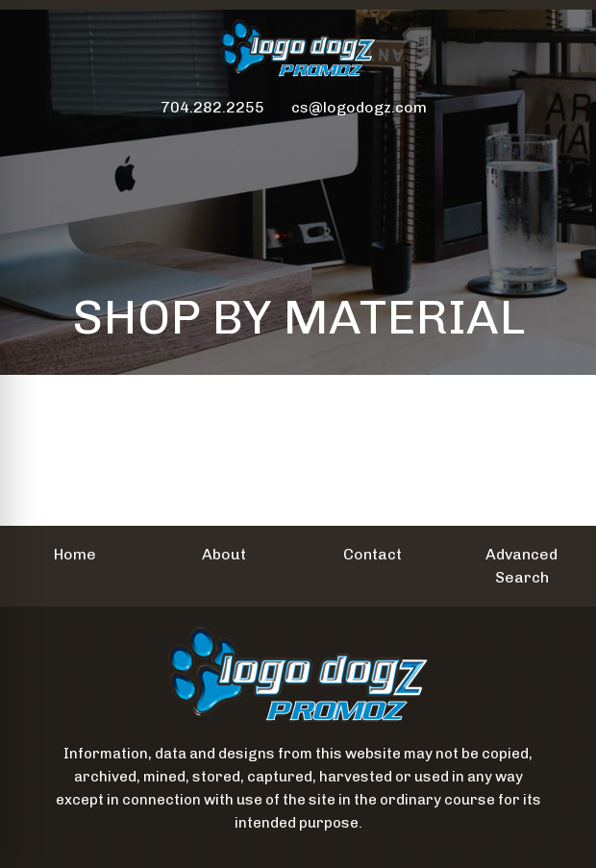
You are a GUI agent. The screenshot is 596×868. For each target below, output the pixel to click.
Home (75, 554)
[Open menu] (558, 147)
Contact (372, 554)
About (224, 554)
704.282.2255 (212, 107)
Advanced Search (521, 566)
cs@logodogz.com (359, 107)
